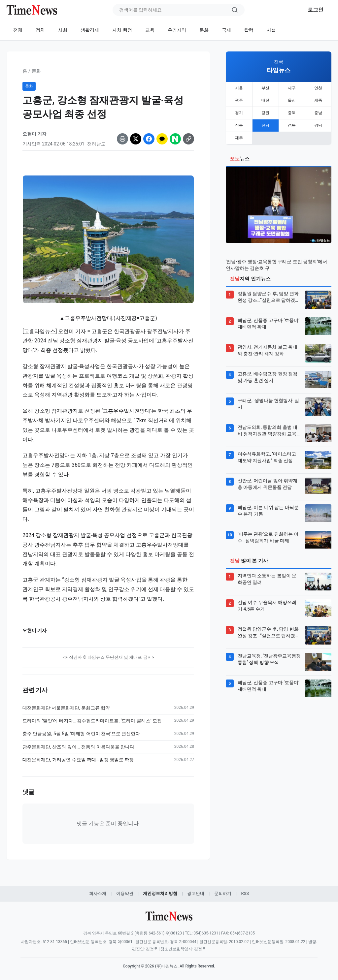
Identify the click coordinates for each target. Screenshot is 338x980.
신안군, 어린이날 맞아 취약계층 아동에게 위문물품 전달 (268, 478)
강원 (265, 110)
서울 (239, 87)
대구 (292, 87)
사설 (271, 30)
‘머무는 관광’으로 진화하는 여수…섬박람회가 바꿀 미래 (268, 531)
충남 (318, 110)
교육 (150, 30)
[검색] (235, 10)
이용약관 (125, 893)
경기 (239, 110)
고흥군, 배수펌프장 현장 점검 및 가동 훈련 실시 (268, 371)
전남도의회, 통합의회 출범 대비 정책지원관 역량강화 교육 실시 (268, 425)
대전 (265, 99)
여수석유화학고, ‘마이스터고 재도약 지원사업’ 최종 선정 (267, 451)
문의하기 (223, 893)
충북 (292, 110)
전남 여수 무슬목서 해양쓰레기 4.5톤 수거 (267, 599)
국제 (226, 30)
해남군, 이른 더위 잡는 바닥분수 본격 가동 (268, 504)
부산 (265, 87)
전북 (239, 121)
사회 (63, 30)
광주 (239, 99)
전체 (18, 30)
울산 (292, 99)
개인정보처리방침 (160, 893)
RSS (245, 893)
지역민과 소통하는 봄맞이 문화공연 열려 (267, 573)
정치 (40, 30)
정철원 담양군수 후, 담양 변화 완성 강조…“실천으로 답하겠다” (268, 291)
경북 (292, 121)
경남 (318, 121)
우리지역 (177, 30)
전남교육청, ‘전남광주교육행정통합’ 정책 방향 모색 (269, 653)
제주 (239, 132)
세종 (318, 99)
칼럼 (249, 30)
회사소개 (98, 893)
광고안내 (196, 893)
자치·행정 (122, 30)
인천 (318, 87)
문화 (204, 30)
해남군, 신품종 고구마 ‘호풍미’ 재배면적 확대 (269, 317)
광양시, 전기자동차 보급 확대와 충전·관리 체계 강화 (268, 344)
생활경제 (90, 30)
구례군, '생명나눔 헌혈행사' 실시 (268, 397)
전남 (265, 121)
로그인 (316, 10)
